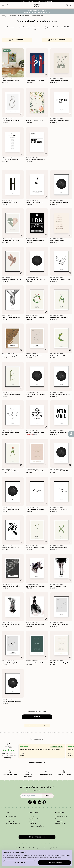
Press (31, 821)
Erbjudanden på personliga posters (32, 16)
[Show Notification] (71, 434)
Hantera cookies (60, 824)
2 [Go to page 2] (33, 725)
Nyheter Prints (10, 821)
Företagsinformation (40, 848)
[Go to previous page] (26, 725)
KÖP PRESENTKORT (37, 837)
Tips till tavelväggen (12, 816)
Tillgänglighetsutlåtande (37, 826)
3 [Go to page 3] (37, 725)
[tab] (67, 5)
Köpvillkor (19, 848)
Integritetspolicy (53, 848)
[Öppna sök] (8, 5)
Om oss (32, 816)
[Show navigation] (3, 5)
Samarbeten (33, 824)
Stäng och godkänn (54, 863)
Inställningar (20, 863)
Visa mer (37, 717)
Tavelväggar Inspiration (13, 824)
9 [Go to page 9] (44, 725)
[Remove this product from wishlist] (21, 75)
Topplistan (9, 819)
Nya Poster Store (35, 819)
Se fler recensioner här (37, 763)
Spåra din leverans (61, 816)
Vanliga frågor (60, 821)
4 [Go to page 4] (40, 725)
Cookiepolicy (27, 848)
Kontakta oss (59, 819)
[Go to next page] (48, 725)
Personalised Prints (14, 16)
